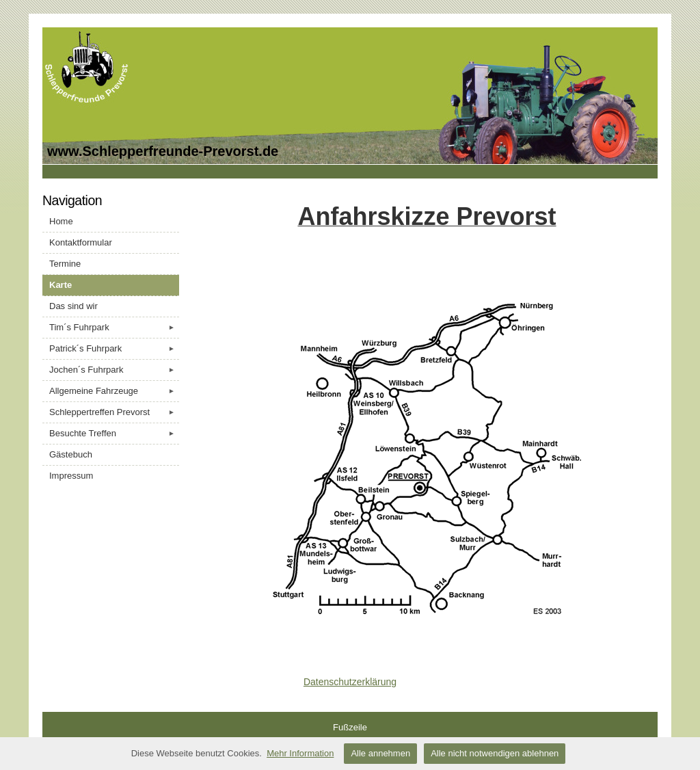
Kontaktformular (81, 242)
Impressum (71, 476)
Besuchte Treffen (114, 434)
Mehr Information (300, 753)
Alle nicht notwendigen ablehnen (495, 753)
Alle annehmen (380, 753)
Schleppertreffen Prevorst (114, 412)
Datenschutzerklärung (350, 682)
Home (61, 221)
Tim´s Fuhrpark (114, 328)
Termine (65, 264)
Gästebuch (71, 454)
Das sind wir (73, 306)
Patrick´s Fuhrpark (114, 349)
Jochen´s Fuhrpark (114, 370)
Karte (60, 285)
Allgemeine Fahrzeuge (114, 391)
